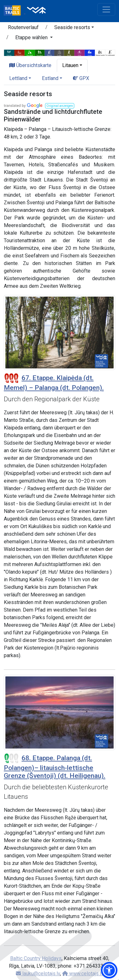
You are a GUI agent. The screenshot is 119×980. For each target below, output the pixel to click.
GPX (81, 78)
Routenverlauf (23, 27)
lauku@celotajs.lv (38, 974)
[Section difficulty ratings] (11, 378)
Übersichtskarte (30, 65)
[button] (74, 28)
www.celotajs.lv (83, 974)
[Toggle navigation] (106, 9)
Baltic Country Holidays (36, 958)
